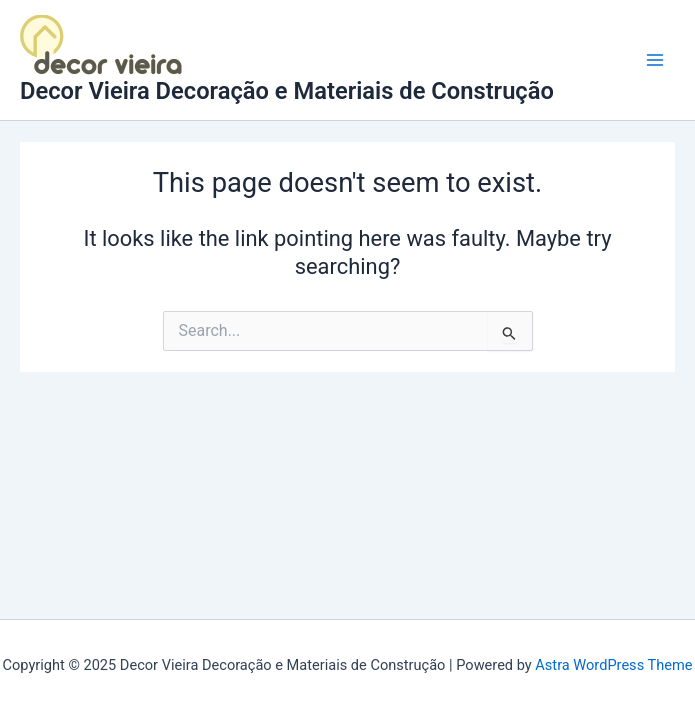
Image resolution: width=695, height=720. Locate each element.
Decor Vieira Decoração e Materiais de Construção (287, 91)
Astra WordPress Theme (613, 665)
